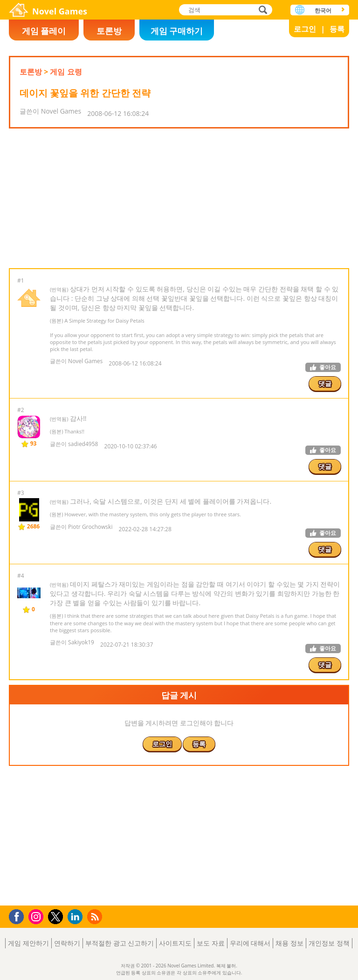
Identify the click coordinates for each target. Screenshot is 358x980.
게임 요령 (66, 72)
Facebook (19, 916)
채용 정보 (289, 943)
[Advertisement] (179, 198)
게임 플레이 (44, 31)
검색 (262, 10)
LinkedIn (77, 917)
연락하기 (67, 943)
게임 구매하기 (177, 31)
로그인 (305, 29)
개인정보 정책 (329, 943)
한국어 (323, 10)
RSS (96, 916)
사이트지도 (175, 943)
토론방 (109, 31)
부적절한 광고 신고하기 (120, 943)
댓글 (325, 383)
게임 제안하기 (28, 943)
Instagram (37, 916)
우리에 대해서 (250, 943)
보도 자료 (211, 943)
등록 (337, 29)
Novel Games (60, 11)
